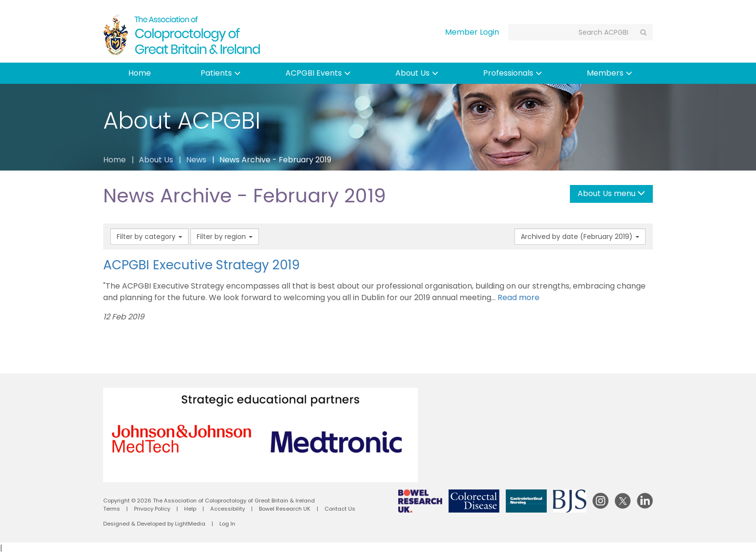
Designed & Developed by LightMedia (154, 524)
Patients (221, 73)
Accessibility (228, 509)
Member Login (472, 32)
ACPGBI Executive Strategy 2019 (202, 265)
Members (609, 73)
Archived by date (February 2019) (580, 237)
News (196, 160)
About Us (417, 73)
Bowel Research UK (285, 509)
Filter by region (225, 237)
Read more (519, 297)
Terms (112, 509)
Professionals (513, 73)
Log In (227, 524)
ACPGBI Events (318, 73)
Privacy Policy (152, 509)
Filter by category (149, 237)
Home (140, 73)
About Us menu (611, 193)
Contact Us (340, 509)
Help (190, 509)
